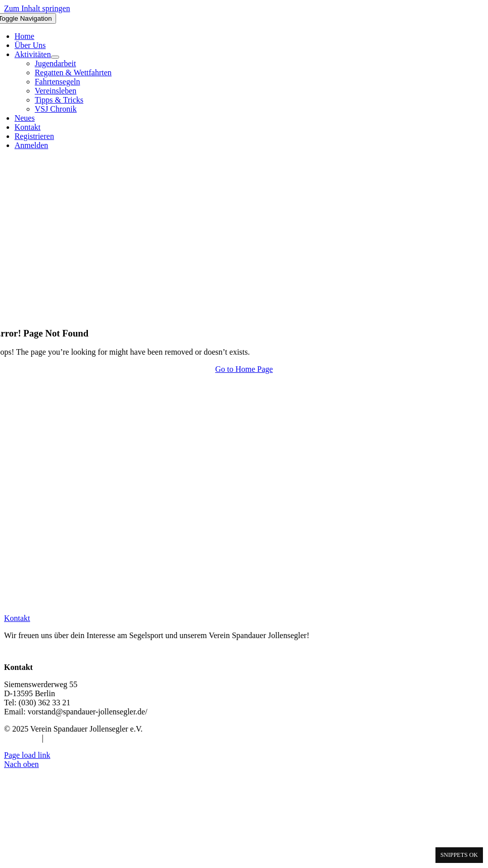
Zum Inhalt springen (37, 8)
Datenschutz (65, 738)
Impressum (22, 738)
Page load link (27, 755)
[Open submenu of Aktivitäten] (55, 57)
